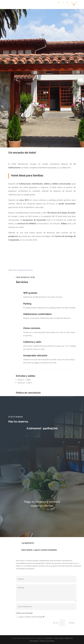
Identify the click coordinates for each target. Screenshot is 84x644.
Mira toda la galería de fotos (21, 270)
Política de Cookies (47, 641)
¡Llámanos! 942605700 (42, 428)
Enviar (72, 623)
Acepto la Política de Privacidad (30, 617)
